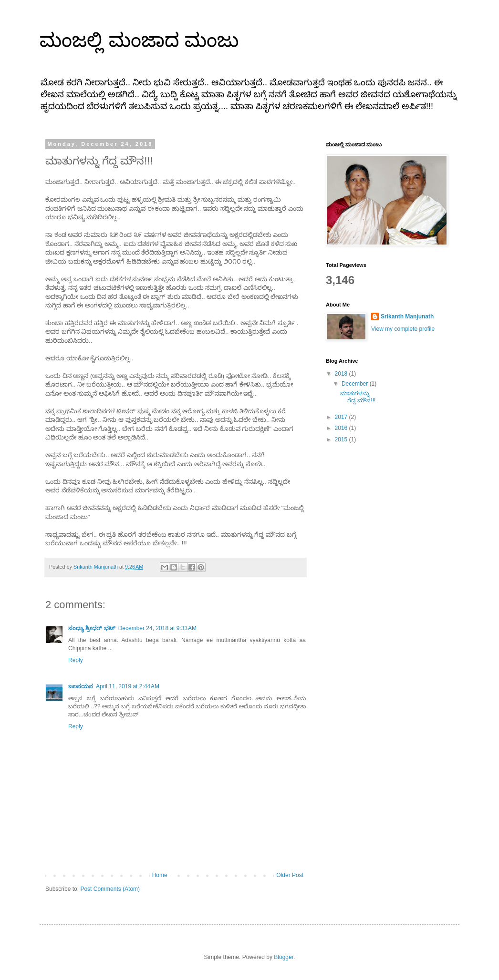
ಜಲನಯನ (81, 686)
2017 (342, 417)
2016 (342, 428)
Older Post (290, 875)
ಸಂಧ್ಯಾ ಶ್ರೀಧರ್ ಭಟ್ (92, 628)
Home (160, 875)
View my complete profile (403, 329)
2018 (342, 374)
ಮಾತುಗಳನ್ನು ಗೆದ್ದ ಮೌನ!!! (358, 397)
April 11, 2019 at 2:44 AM (128, 686)
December (356, 384)
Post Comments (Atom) (110, 889)
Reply (76, 660)
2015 (342, 439)
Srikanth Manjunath (407, 316)
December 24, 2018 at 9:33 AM (157, 628)
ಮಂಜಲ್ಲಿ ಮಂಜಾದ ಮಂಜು (139, 40)
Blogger (284, 957)
